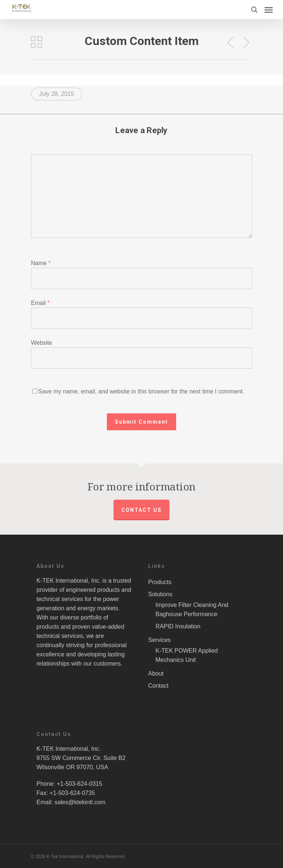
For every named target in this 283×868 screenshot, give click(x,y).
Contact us (141, 510)
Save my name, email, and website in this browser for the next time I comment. (141, 391)
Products (160, 582)
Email (40, 303)
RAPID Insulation (178, 626)
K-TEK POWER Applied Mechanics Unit (187, 655)
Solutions (160, 594)
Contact (158, 686)
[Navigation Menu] (269, 10)
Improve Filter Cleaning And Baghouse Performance (192, 610)
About (156, 673)
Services (159, 640)
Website (42, 343)
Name (41, 263)
